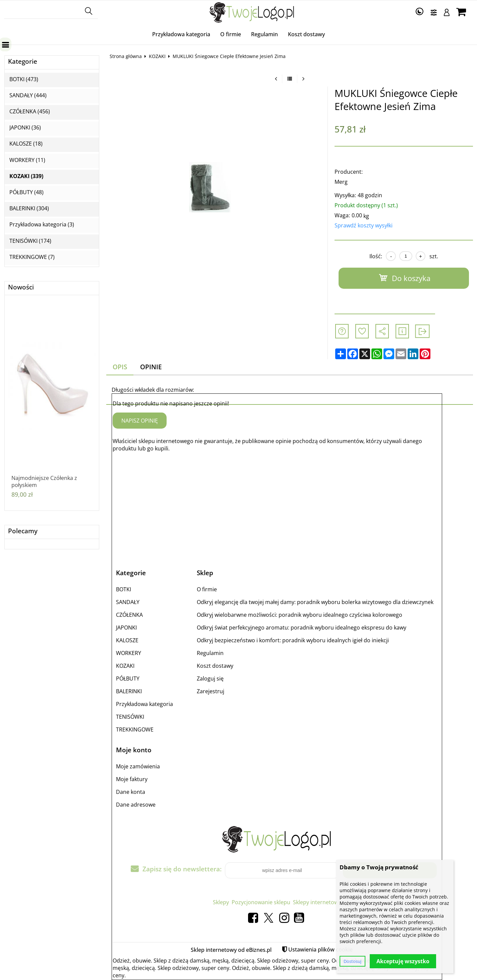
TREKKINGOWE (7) (32, 257)
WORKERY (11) (27, 160)
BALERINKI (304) (29, 208)
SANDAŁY (128, 602)
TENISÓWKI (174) (30, 241)
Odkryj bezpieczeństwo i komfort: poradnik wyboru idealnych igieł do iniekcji (293, 640)
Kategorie (23, 62)
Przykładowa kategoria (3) (42, 225)
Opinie (151, 367)
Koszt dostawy (306, 34)
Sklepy (221, 902)
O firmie (231, 34)
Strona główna (126, 56)
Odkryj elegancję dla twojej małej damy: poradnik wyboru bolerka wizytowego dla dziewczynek (315, 602)
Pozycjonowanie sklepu (261, 902)
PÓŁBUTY (128, 678)
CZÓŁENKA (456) (30, 112)
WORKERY (129, 653)
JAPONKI (126, 628)
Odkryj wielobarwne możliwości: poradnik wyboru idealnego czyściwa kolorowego (300, 615)
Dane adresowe (136, 805)
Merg (341, 182)
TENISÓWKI (130, 717)
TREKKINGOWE (135, 729)
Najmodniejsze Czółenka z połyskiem (44, 482)
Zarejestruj (211, 691)
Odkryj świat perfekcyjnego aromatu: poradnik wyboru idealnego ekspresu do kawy (302, 628)
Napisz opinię (140, 421)
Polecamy (23, 531)
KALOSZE (127, 640)
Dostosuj (352, 961)
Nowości (21, 287)
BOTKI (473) (24, 79)
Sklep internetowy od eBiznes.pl (231, 950)
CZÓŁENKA (129, 615)
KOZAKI (157, 56)
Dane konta (131, 792)
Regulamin (264, 34)
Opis (120, 367)
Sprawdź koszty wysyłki (364, 225)
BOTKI (124, 589)
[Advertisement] (277, 504)
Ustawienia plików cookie (320, 949)
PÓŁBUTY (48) (26, 192)
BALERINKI (129, 691)
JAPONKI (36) (25, 128)
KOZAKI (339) (26, 176)
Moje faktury (132, 779)
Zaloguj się (210, 678)
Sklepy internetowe (317, 902)
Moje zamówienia (138, 766)
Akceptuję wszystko (403, 961)
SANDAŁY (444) (28, 95)
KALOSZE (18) (26, 144)
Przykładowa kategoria (181, 34)
